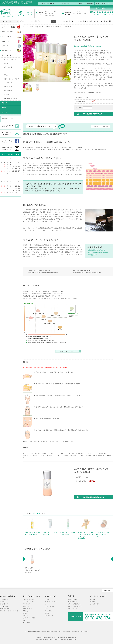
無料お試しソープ (5, 609)
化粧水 (6, 63)
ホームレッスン (72, 609)
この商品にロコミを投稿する (101, 127)
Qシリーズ (26, 606)
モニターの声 (4, 606)
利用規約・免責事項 (46, 632)
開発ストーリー (5, 604)
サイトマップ (57, 632)
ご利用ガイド (4, 599)
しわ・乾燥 (48, 611)
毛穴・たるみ (49, 615)
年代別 (25, 613)
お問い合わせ (66, 632)
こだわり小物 (8, 87)
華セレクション (27, 609)
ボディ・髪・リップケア (11, 79)
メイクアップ (8, 83)
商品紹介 (93, 602)
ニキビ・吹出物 (50, 606)
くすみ (47, 609)
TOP (25, 27)
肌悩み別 (25, 611)
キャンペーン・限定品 (29, 618)
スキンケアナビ (50, 599)
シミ (47, 604)
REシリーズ (26, 604)
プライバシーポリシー (33, 632)
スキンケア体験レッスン (75, 606)
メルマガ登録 (27, 622)
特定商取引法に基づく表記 (79, 632)
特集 (24, 620)
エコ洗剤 (6, 95)
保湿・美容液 (8, 67)
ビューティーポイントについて (9, 611)
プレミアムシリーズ (28, 602)
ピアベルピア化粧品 (35, 27)
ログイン (29, 14)
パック (6, 71)
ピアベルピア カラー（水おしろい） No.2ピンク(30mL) (32, 570)
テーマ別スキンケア (51, 602)
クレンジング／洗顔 (10, 59)
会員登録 (29, 12)
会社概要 (93, 599)
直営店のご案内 (72, 599)
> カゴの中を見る (50, 16)
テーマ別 (25, 615)
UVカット (7, 75)
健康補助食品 (8, 91)
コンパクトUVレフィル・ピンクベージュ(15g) (103, 534)
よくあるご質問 (95, 604)
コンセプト (3, 602)
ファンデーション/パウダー (64, 27)
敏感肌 (47, 613)
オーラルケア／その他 (11, 99)
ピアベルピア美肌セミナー (75, 604)
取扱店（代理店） (73, 602)
